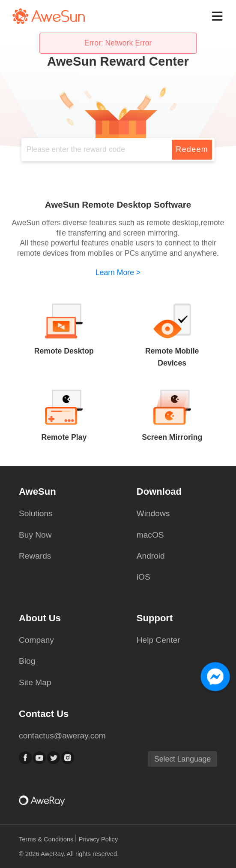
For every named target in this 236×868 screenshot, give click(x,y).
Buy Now (35, 535)
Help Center (158, 640)
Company (36, 640)
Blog (27, 661)
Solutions (36, 513)
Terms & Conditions (47, 839)
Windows (153, 513)
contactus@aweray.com (62, 736)
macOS (150, 535)
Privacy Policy (98, 839)
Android (151, 556)
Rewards (35, 556)
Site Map (35, 682)
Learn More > (118, 272)
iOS (143, 577)
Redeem (192, 149)
